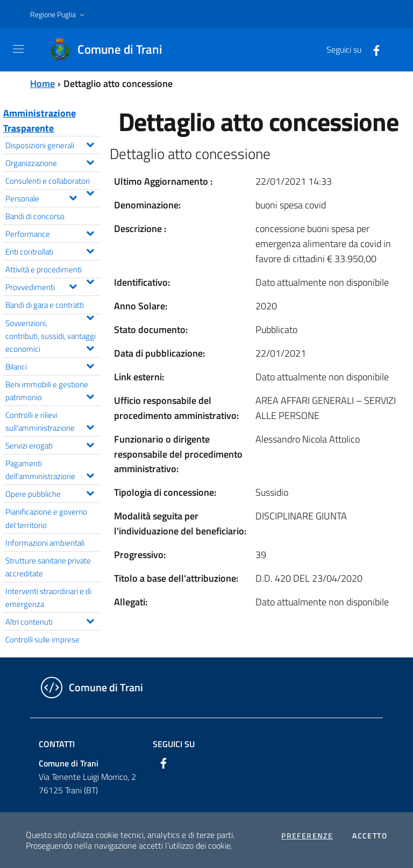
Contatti (57, 744)
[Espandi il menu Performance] (90, 232)
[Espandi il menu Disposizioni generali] (90, 143)
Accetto (370, 836)
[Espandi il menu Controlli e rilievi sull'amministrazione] (90, 426)
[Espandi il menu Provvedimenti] (73, 285)
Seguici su (174, 744)
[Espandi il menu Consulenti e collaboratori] (90, 192)
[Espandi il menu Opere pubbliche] (90, 492)
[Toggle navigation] (18, 49)
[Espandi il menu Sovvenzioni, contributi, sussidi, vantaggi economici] (90, 347)
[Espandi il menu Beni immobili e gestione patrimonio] (90, 395)
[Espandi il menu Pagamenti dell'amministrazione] (90, 474)
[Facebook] (372, 49)
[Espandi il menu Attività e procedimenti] (90, 280)
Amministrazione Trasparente (40, 121)
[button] (59, 15)
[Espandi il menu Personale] (73, 197)
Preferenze (307, 836)
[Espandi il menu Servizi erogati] (90, 444)
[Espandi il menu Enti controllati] (90, 250)
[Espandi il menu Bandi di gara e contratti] (90, 316)
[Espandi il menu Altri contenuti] (90, 620)
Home (42, 84)
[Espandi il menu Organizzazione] (90, 161)
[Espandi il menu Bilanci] (90, 365)
